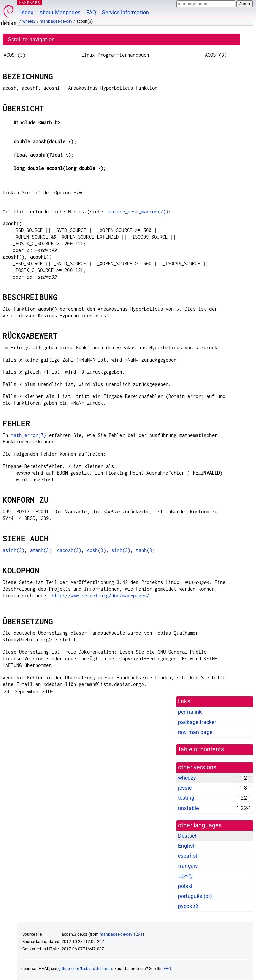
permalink (190, 712)
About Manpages (60, 12)
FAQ (91, 12)
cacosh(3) (69, 550)
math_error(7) (28, 435)
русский (188, 906)
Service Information (125, 12)
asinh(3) (13, 550)
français (188, 866)
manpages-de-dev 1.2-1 (121, 934)
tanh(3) (145, 550)
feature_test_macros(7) (136, 211)
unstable (188, 808)
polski (185, 886)
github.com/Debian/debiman (85, 969)
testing (186, 798)
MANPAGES (30, 2)
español (187, 856)
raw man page (195, 732)
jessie (185, 788)
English (187, 846)
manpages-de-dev (56, 21)
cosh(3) (96, 550)
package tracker (197, 722)
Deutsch (188, 836)
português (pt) (195, 896)
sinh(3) (121, 550)
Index (27, 12)
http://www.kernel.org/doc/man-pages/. (102, 595)
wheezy (29, 21)
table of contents (201, 749)
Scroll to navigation (31, 39)
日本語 (186, 876)
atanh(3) (41, 550)
